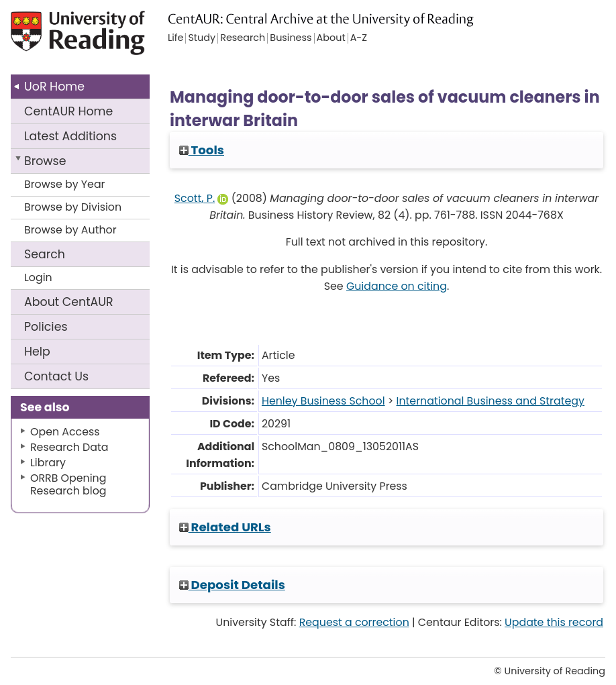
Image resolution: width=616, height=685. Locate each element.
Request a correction (354, 622)
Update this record (554, 622)
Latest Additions (70, 136)
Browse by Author (70, 230)
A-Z (359, 38)
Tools (202, 150)
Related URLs (225, 527)
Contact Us (56, 376)
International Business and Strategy (491, 401)
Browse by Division (73, 207)
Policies (46, 327)
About (69, 302)
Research (243, 38)
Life (175, 38)
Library (48, 463)
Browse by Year (65, 184)
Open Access (65, 432)
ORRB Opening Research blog (68, 484)
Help (37, 352)
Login (38, 277)
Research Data (69, 447)
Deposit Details (232, 585)
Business (291, 38)
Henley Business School (323, 401)
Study (202, 38)
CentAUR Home (68, 111)
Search (45, 254)
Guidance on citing (397, 286)
